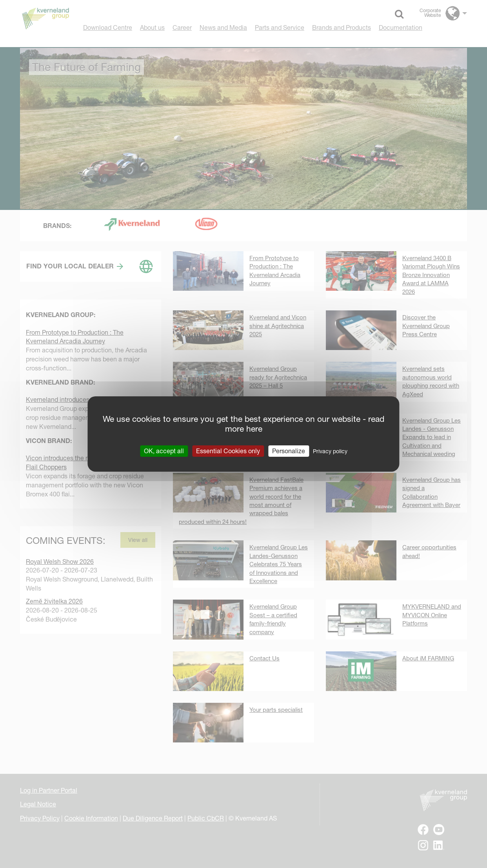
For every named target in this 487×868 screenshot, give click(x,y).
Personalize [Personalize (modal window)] (289, 451)
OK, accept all (164, 451)
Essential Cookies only (228, 451)
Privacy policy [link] (330, 451)
